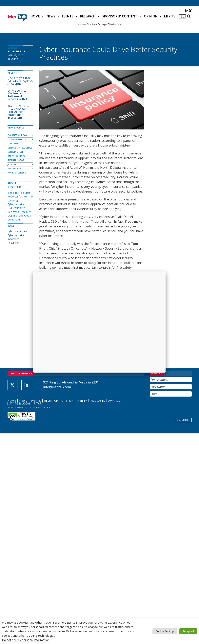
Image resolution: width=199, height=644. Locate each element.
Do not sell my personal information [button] (26, 640)
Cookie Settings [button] (165, 631)
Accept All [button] (188, 631)
